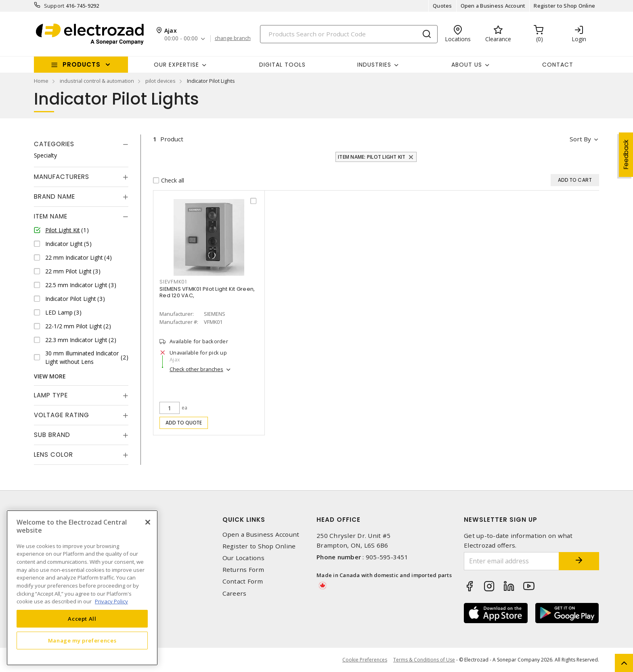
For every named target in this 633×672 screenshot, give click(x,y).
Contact (558, 65)
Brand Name (54, 196)
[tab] (81, 144)
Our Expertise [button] (176, 65)
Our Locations (243, 558)
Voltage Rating (62, 415)
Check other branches (196, 369)
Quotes (442, 6)
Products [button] (82, 64)
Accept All (82, 619)
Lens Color (53, 455)
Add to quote (184, 423)
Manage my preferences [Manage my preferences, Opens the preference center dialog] (82, 640)
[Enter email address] (511, 561)
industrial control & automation (97, 81)
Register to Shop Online (564, 6)
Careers (235, 593)
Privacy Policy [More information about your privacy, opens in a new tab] (111, 601)
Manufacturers (62, 177)
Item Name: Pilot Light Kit (372, 157)
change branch (233, 38)
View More (50, 376)
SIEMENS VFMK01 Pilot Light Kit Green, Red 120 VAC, (207, 292)
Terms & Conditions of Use (424, 660)
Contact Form (243, 581)
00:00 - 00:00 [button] (181, 39)
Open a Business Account (493, 6)
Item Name (51, 216)
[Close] (148, 522)
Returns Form (243, 570)
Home (41, 81)
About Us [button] (467, 65)
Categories (54, 144)
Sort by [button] (580, 139)
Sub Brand (52, 435)
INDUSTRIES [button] (374, 65)
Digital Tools (282, 65)
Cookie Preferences (365, 660)
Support (54, 6)
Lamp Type (51, 395)
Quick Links (244, 520)
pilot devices (160, 81)
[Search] (349, 34)
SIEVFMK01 (173, 282)
